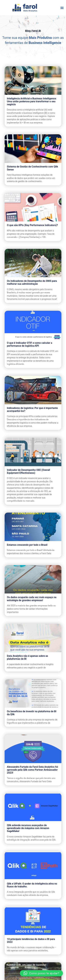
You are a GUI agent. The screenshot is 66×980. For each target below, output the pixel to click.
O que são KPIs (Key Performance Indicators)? (32, 225)
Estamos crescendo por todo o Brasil (27, 545)
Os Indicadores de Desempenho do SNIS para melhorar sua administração (32, 282)
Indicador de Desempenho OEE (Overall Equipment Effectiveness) (28, 471)
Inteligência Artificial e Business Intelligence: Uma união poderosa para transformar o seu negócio (32, 101)
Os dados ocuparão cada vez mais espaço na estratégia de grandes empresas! (32, 599)
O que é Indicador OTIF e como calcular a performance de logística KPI (30, 344)
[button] (62, 8)
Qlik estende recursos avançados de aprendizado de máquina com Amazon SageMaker (28, 828)
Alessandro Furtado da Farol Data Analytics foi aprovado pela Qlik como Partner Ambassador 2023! (32, 770)
